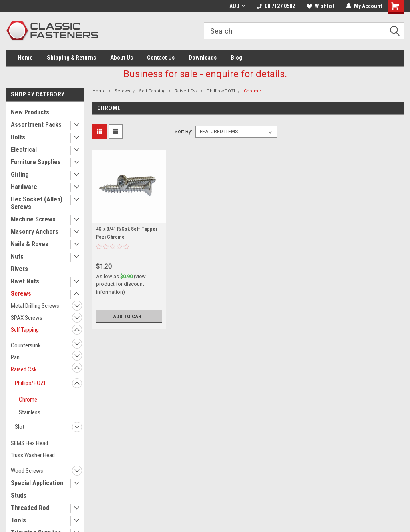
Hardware (24, 187)
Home (25, 58)
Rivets (19, 269)
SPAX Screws (27, 318)
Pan (15, 357)
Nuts (17, 256)
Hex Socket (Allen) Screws (37, 203)
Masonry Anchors (35, 232)
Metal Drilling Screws (35, 306)
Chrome (28, 400)
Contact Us (161, 58)
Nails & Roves (30, 244)
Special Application (37, 483)
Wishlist (321, 6)
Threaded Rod (30, 508)
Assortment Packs (36, 125)
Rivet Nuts (25, 281)
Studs (19, 495)
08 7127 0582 (276, 6)
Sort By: (183, 131)
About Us (122, 58)
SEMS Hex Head (29, 443)
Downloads (203, 58)
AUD (237, 6)
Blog (236, 58)
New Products (30, 112)
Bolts (18, 137)
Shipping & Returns (71, 58)
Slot (20, 427)
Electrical (24, 150)
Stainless (30, 412)
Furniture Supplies (36, 162)
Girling (20, 174)
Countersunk (26, 345)
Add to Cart (129, 316)
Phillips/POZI (30, 383)
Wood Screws (27, 471)
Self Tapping (25, 330)
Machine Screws (33, 219)
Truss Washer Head (33, 455)
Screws (21, 294)
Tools (18, 520)
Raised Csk (24, 369)
